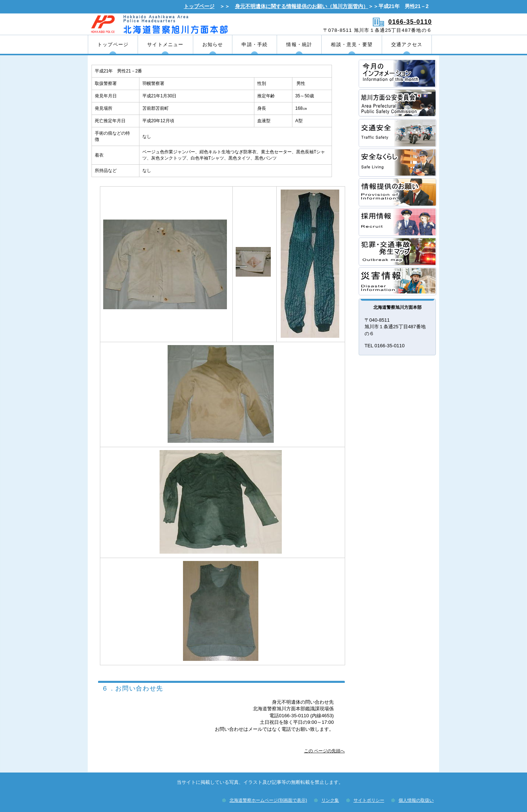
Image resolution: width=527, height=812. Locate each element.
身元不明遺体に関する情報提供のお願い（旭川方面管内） (302, 6)
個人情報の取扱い (416, 800)
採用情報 (398, 222)
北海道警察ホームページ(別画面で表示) (268, 800)
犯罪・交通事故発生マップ (398, 252)
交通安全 (398, 133)
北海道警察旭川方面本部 (175, 24)
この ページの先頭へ (324, 751)
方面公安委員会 (398, 103)
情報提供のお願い (398, 192)
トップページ (199, 6)
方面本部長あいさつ (398, 74)
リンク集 (330, 800)
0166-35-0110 (410, 22)
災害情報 (398, 281)
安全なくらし (398, 163)
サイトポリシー (369, 800)
